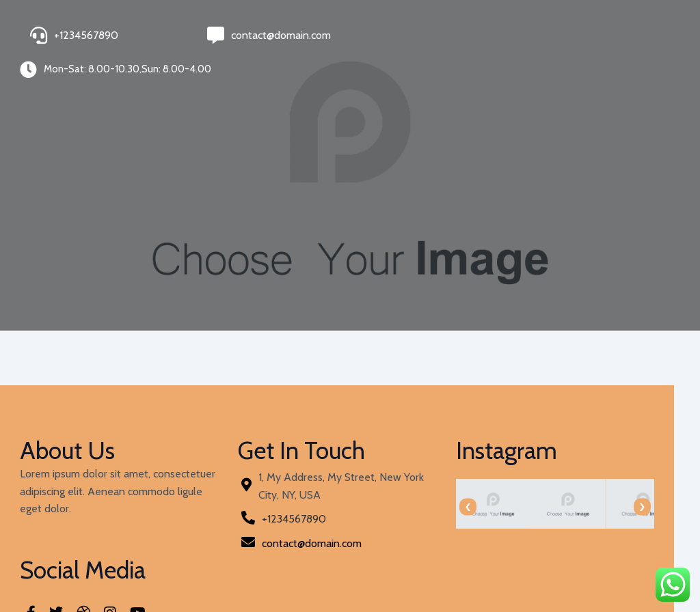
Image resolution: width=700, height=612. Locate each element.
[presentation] (372, 491)
